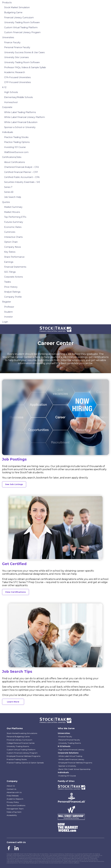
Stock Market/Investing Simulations (22, 733)
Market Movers (12, 212)
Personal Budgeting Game (18, 737)
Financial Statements (15, 267)
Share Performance (14, 257)
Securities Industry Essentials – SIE (22, 182)
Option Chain (11, 242)
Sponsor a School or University (20, 127)
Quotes (6, 202)
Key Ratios (10, 252)
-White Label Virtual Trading (70, 756)
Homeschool (11, 102)
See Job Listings (14, 484)
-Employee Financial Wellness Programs (75, 763)
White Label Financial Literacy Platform (25, 117)
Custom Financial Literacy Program (22, 32)
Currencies (10, 232)
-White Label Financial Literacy (71, 759)
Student (8, 312)
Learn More (13, 702)
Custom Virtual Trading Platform (21, 27)
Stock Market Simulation (17, 7)
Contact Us (11, 789)
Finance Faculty (12, 42)
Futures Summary (14, 222)
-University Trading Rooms (69, 743)
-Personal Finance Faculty (69, 740)
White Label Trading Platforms (20, 112)
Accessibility (12, 815)
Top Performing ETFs (15, 217)
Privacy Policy (13, 802)
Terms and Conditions (16, 805)
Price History (11, 287)
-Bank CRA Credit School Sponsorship (74, 769)
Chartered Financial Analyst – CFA (21, 167)
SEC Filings (10, 272)
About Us (11, 786)
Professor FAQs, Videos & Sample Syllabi (25, 67)
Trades (8, 282)
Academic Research (15, 72)
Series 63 (9, 192)
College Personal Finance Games (21, 743)
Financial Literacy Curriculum (19, 18)
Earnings (9, 262)
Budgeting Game (13, 12)
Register (7, 302)
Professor (9, 307)
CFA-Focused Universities (17, 77)
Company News (12, 247)
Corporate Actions (13, 277)
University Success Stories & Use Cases (24, 52)
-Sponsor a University (67, 766)
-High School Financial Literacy (71, 750)
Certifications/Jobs (12, 157)
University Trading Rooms (18, 746)
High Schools (11, 92)
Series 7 (8, 187)
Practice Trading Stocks (16, 137)
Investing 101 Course (15, 147)
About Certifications (14, 162)
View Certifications (16, 592)
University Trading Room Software (22, 22)
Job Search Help (13, 197)
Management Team (15, 809)
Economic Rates (13, 227)
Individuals (8, 132)
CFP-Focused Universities (17, 82)
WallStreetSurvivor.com (16, 152)
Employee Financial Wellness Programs (23, 756)
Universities (8, 37)
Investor (8, 317)
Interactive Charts (13, 237)
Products (7, 3)
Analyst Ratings (12, 292)
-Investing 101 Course (67, 776)
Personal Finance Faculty (17, 47)
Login (5, 322)
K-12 (4, 87)
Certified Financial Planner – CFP (21, 172)
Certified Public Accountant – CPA (22, 177)
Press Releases (13, 796)
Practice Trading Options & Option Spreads (25, 763)
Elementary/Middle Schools (18, 97)
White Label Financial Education (21, 122)
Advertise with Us (14, 792)
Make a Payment (14, 812)
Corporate (7, 107)
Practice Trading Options (17, 142)
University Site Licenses (16, 57)
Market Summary (13, 207)
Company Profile (13, 297)
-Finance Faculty (65, 737)
